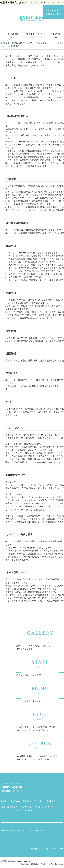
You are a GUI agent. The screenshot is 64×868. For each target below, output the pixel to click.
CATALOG (26, 807)
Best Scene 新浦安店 (45, 801)
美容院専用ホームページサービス (17, 861)
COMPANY (16, 811)
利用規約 (35, 849)
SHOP (48, 807)
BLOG (38, 807)
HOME (14, 807)
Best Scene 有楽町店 (21, 801)
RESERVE (53, 12)
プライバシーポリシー (53, 849)
